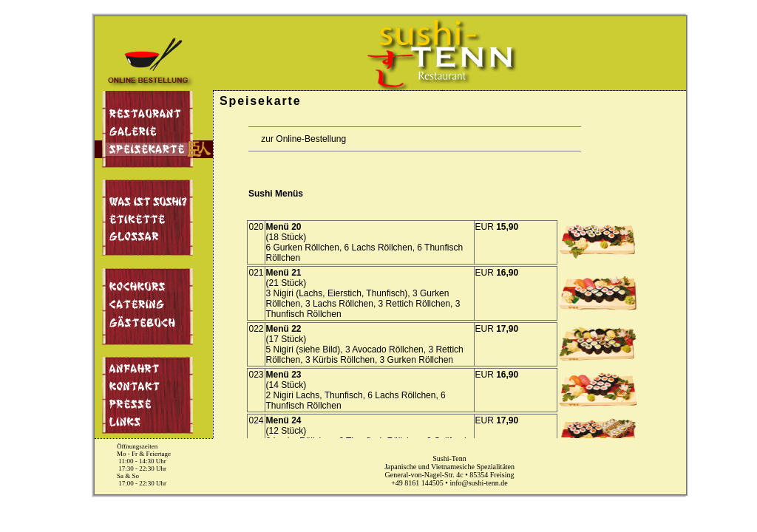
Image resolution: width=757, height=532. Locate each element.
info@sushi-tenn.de (478, 483)
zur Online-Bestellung (298, 139)
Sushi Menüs (276, 194)
